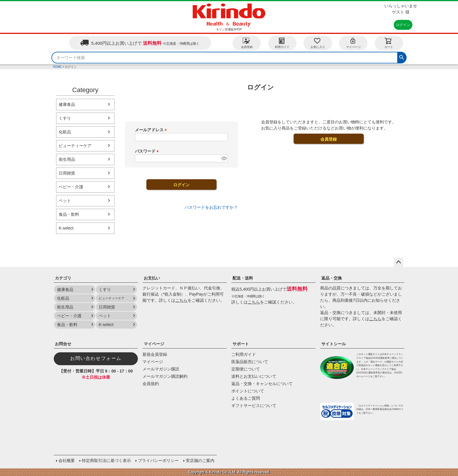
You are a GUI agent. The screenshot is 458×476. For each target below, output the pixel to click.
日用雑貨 (67, 173)
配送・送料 (243, 278)
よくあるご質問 (246, 398)
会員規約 (151, 384)
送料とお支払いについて (254, 376)
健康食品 (67, 104)
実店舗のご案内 (200, 461)
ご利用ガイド (244, 354)
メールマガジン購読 (161, 369)
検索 (402, 57)
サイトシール (334, 344)
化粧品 (65, 132)
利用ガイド (282, 43)
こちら (181, 300)
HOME (57, 67)
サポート (241, 344)
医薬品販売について (250, 362)
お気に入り (318, 43)
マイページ (353, 43)
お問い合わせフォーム (96, 358)
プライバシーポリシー (158, 461)
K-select (66, 228)
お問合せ (63, 344)
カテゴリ (63, 278)
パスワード (148, 151)
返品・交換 (332, 278)
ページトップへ (398, 262)
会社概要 (67, 461)
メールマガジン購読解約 (165, 376)
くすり (65, 118)
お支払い (152, 278)
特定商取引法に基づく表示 (106, 461)
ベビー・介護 (71, 187)
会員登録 (247, 43)
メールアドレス (152, 130)
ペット (65, 201)
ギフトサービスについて (254, 406)
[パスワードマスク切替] (224, 158)
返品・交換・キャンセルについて (262, 384)
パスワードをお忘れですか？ (211, 207)
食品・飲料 (69, 214)
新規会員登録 (155, 354)
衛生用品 (67, 159)
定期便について (246, 369)
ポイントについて (248, 391)
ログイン (403, 25)
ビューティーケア (75, 146)
